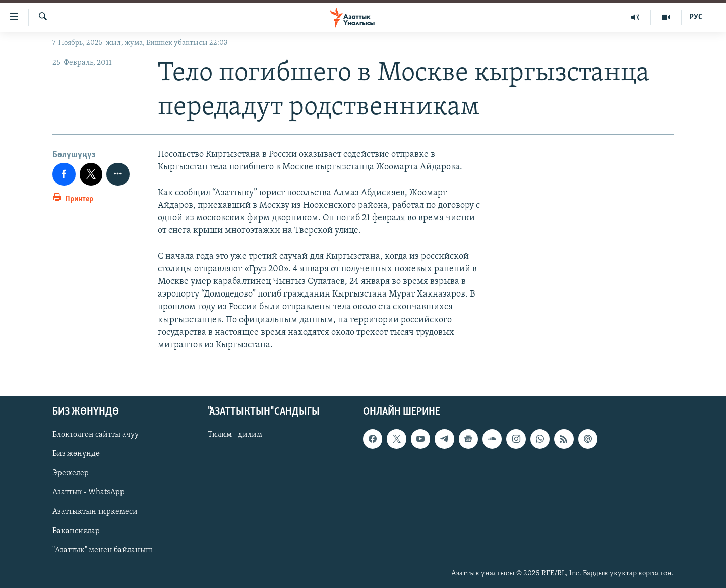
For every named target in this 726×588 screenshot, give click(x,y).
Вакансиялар (76, 531)
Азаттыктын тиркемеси (95, 512)
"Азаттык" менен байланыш (102, 550)
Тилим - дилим (235, 435)
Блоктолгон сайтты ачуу (96, 435)
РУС (696, 17)
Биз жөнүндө (76, 454)
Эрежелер (71, 474)
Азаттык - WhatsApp (88, 493)
